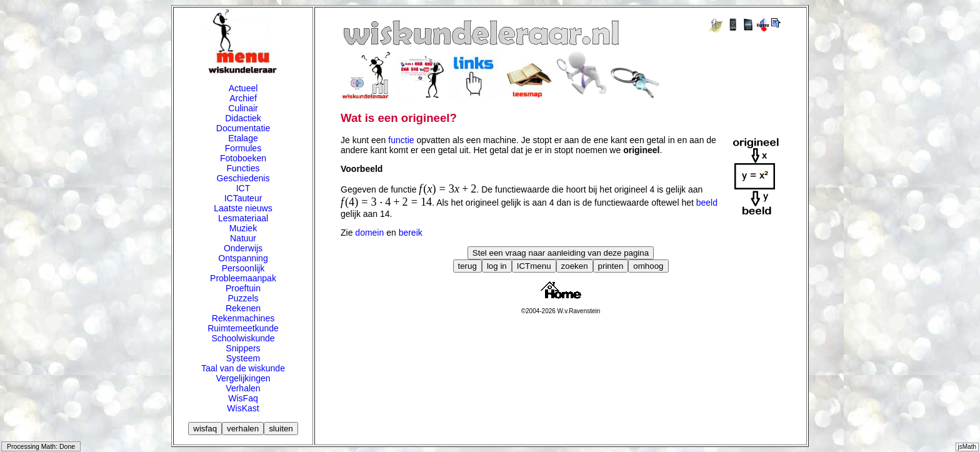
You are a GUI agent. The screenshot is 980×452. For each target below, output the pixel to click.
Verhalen (243, 388)
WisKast (243, 408)
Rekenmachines (243, 318)
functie (401, 140)
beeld (707, 203)
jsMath (967, 447)
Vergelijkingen (243, 378)
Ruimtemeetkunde (243, 328)
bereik (411, 233)
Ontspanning (243, 258)
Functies (243, 168)
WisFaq (243, 398)
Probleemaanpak (243, 278)
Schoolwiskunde (243, 338)
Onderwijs (243, 248)
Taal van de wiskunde (243, 368)
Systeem (243, 358)
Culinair (243, 108)
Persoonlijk (243, 268)
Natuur (243, 238)
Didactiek (243, 118)
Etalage (243, 138)
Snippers (243, 348)
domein (369, 233)
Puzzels (243, 298)
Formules (243, 148)
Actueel (243, 88)
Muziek (243, 228)
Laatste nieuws (243, 208)
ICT (243, 188)
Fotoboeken (243, 158)
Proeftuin (243, 288)
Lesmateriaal (243, 218)
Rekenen (243, 308)
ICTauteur (243, 198)
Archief (243, 98)
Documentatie (243, 128)
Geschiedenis (243, 178)
